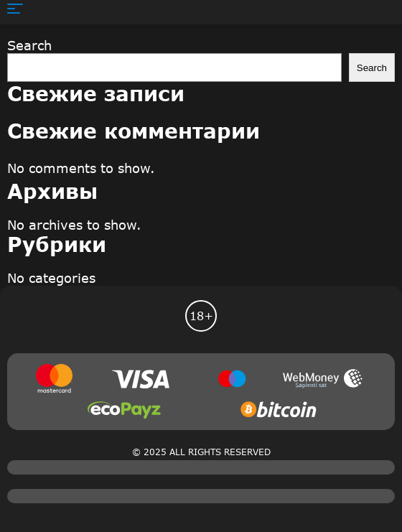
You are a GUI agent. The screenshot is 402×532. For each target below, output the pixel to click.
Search (29, 45)
